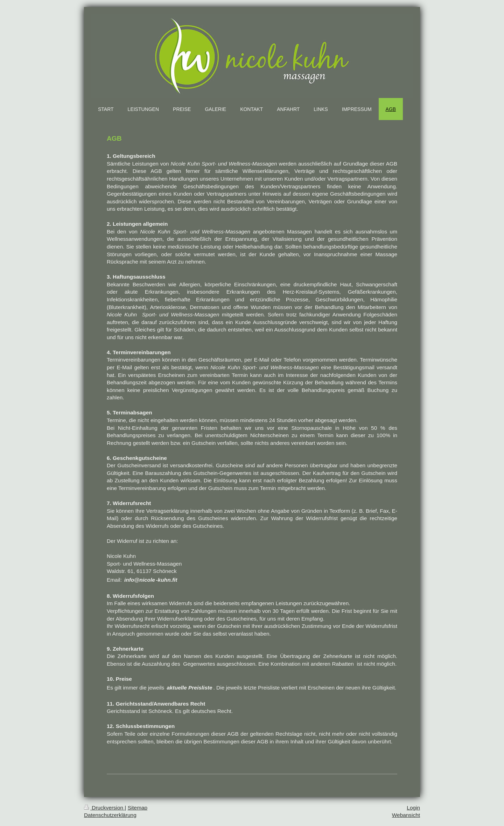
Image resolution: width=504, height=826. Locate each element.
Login (413, 808)
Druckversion (104, 808)
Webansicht (406, 815)
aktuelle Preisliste (190, 688)
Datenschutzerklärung (110, 815)
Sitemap (138, 808)
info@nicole (140, 580)
